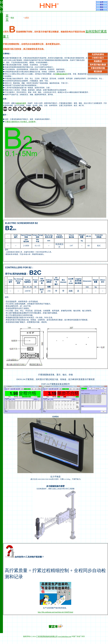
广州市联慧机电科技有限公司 (47, 636)
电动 (12, 18)
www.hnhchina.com (65, 636)
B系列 (27, 18)
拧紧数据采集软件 (61, 74)
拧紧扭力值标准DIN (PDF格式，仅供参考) (20, 122)
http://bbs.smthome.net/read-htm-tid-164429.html (55, 612)
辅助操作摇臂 (21, 103)
